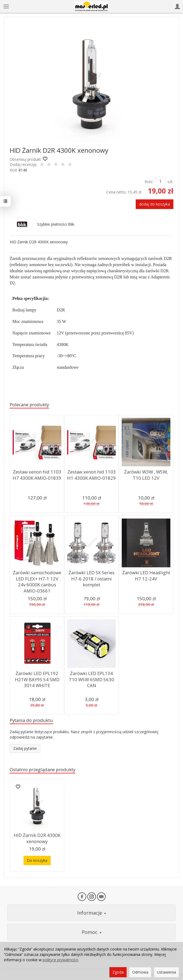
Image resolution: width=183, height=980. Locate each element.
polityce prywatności (60, 960)
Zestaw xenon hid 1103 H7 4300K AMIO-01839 (37, 475)
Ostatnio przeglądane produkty (42, 770)
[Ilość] (160, 181)
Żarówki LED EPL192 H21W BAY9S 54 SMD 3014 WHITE (37, 679)
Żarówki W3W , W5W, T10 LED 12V (146, 475)
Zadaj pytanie (25, 748)
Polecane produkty (29, 405)
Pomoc (92, 932)
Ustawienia (166, 972)
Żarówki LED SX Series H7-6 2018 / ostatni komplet (91, 579)
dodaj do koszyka (155, 204)
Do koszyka (37, 860)
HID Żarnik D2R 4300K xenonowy (37, 838)
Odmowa (140, 972)
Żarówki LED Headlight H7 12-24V (146, 576)
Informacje (92, 913)
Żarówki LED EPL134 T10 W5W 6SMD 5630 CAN (91, 679)
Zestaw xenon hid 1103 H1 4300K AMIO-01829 (91, 475)
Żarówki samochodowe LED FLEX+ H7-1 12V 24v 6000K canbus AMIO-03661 (37, 582)
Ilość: (149, 182)
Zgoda (118, 972)
